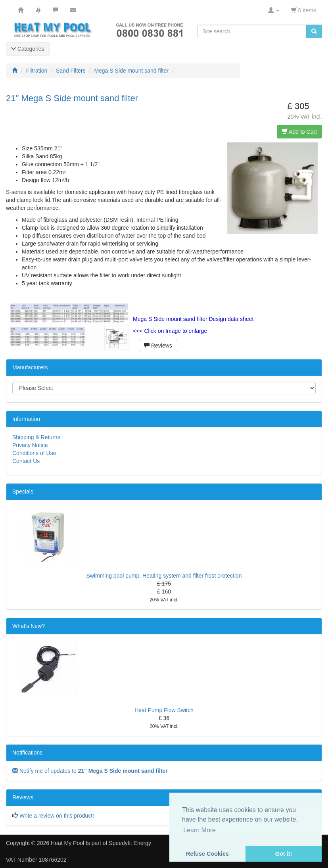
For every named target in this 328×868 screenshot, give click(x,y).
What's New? (29, 626)
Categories (28, 49)
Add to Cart (299, 132)
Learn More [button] (199, 830)
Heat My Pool (67, 843)
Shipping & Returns (36, 437)
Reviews (158, 346)
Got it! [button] (284, 854)
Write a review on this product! (57, 816)
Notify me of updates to (90, 771)
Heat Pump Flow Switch (164, 710)
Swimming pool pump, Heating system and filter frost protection (164, 576)
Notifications (27, 753)
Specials (23, 492)
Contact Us (26, 461)
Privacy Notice (30, 445)
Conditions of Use (34, 453)
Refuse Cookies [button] (207, 854)
